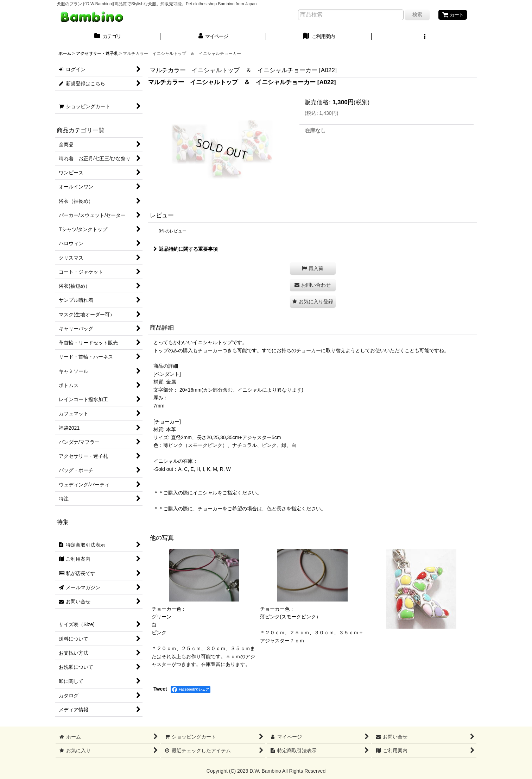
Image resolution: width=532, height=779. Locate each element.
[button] (424, 37)
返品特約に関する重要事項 (186, 249)
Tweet (160, 689)
